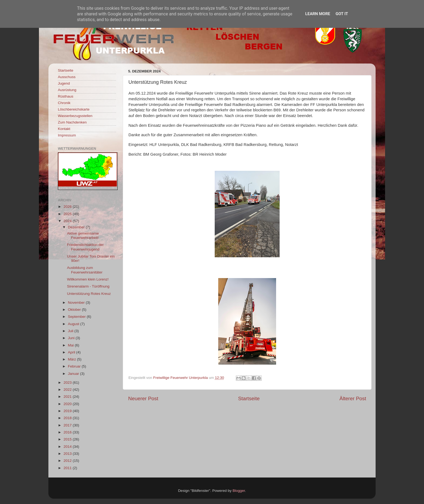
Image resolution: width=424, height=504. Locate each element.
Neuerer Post (143, 398)
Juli (71, 331)
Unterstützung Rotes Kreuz (89, 294)
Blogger (239, 491)
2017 (68, 425)
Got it (342, 14)
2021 (68, 397)
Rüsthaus (66, 96)
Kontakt (64, 129)
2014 (68, 447)
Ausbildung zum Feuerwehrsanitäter (85, 270)
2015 (68, 439)
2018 (68, 418)
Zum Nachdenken (72, 122)
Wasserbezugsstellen (75, 116)
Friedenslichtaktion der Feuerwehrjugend (85, 247)
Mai (71, 345)
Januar (74, 374)
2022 (68, 390)
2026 (68, 207)
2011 (68, 468)
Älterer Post (353, 398)
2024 (68, 221)
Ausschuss (67, 77)
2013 (68, 454)
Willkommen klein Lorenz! (88, 279)
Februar (75, 366)
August (74, 324)
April (72, 352)
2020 (68, 404)
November (77, 303)
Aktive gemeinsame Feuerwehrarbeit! (83, 236)
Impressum (67, 135)
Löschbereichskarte (74, 109)
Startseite (249, 398)
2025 (68, 214)
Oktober (75, 310)
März (72, 359)
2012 (68, 461)
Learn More (318, 14)
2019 (68, 411)
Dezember (77, 227)
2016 (68, 432)
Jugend (64, 83)
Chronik (64, 103)
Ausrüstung (67, 90)
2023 (68, 383)
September (77, 317)
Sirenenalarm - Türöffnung (88, 286)
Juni (72, 338)
